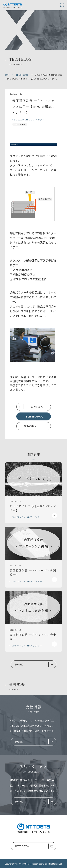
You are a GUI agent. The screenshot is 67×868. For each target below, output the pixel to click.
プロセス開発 (20, 124)
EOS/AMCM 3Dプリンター (30, 120)
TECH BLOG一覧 (33, 416)
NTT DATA (22, 846)
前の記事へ (37, 407)
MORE (19, 664)
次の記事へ (30, 426)
